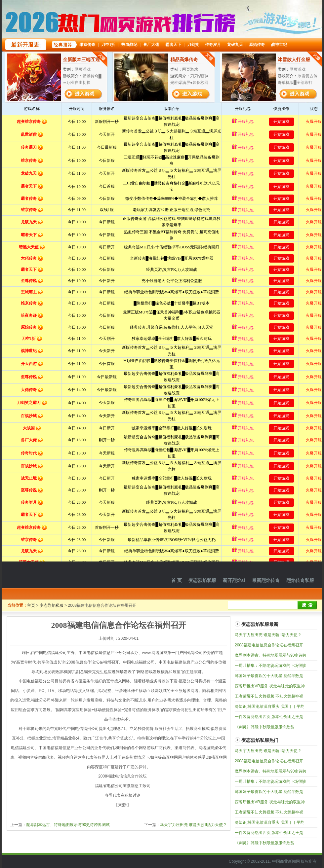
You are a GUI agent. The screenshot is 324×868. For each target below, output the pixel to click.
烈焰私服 (46, 575)
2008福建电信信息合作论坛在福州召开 (269, 645)
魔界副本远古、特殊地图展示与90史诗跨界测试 (68, 825)
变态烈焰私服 (202, 580)
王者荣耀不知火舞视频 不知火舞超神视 (269, 696)
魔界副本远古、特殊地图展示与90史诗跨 (271, 655)
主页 (31, 605)
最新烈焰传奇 (266, 580)
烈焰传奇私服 (300, 580)
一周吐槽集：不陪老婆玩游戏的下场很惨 (270, 666)
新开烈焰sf (234, 580)
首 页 (177, 580)
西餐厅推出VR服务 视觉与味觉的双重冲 (270, 686)
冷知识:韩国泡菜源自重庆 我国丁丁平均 (270, 706)
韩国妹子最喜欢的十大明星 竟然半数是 (269, 676)
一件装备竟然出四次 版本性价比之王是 (269, 717)
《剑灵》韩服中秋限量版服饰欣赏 (264, 727)
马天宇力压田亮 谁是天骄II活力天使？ (193, 825)
